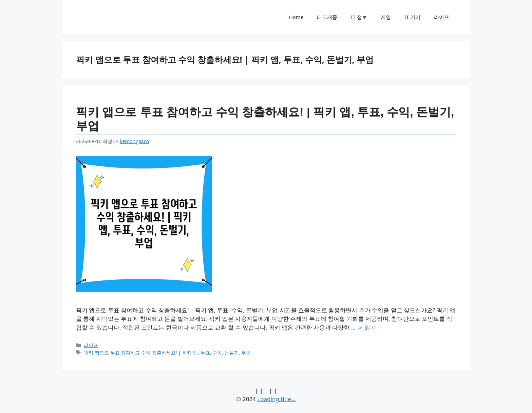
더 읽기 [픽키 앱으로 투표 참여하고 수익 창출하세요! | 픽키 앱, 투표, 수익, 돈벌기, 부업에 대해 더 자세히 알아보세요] (367, 327)
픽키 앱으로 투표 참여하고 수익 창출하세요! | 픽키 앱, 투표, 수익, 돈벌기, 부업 (167, 352)
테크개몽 (327, 17)
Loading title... (276, 399)
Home (296, 17)
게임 (386, 17)
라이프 (442, 17)
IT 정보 (359, 17)
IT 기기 (412, 17)
